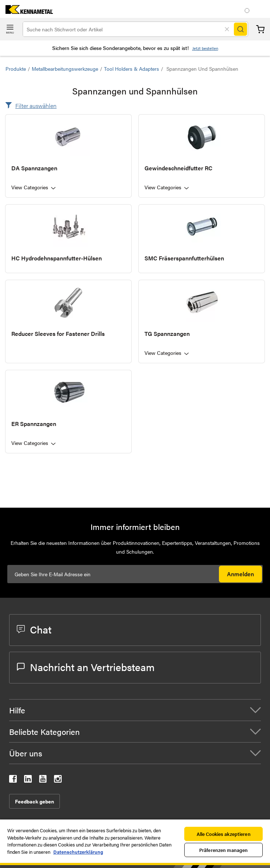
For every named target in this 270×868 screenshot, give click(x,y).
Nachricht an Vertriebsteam (86, 667)
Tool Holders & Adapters (132, 69)
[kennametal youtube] (43, 780)
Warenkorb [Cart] (260, 29)
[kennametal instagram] (58, 780)
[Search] (240, 29)
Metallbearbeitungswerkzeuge (65, 69)
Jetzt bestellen (205, 48)
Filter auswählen (36, 106)
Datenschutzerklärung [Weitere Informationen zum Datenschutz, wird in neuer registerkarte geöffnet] (78, 852)
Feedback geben (34, 801)
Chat (34, 629)
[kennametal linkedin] (28, 780)
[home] (26, 11)
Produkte (16, 69)
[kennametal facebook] (13, 780)
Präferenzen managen (223, 850)
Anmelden (240, 574)
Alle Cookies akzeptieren (224, 834)
